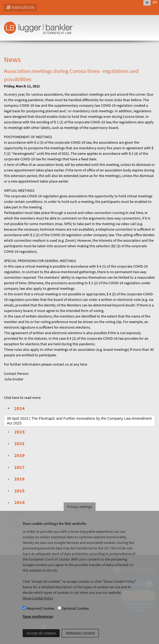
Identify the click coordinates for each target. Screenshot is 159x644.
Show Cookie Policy (38, 605)
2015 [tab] (16, 491)
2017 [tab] (16, 467)
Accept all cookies (41, 640)
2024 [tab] (16, 408)
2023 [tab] (16, 432)
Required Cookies (41, 615)
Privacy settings (79, 513)
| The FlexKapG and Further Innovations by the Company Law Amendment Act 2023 (79, 421)
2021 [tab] (16, 444)
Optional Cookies (75, 615)
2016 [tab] (16, 479)
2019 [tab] (16, 455)
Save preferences (38, 623)
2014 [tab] (16, 502)
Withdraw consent (80, 640)
